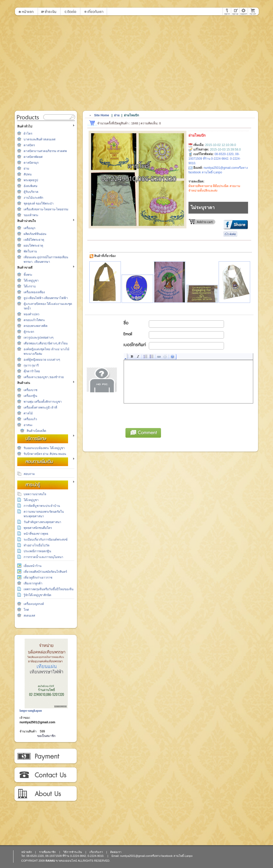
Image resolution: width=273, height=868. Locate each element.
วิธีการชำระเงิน (45, 756)
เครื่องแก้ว (30, 419)
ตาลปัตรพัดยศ (33, 157)
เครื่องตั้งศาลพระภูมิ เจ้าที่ (40, 408)
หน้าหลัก (27, 852)
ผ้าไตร (28, 134)
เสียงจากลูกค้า (33, 583)
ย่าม (26, 169)
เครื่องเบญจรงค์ (34, 604)
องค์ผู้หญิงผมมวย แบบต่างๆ (42, 360)
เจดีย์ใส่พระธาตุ (34, 240)
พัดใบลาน (30, 251)
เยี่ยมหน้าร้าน (33, 566)
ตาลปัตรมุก (31, 163)
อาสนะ (28, 425)
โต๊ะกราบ (30, 286)
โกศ (26, 610)
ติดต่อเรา (45, 775)
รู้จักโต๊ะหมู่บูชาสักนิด (37, 595)
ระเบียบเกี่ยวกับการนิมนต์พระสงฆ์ (46, 540)
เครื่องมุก (29, 228)
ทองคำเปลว (31, 314)
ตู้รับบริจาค (31, 192)
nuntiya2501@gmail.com (37, 722)
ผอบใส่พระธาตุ (33, 246)
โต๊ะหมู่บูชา (31, 281)
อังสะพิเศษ (30, 186)
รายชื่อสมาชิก (47, 852)
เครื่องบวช (30, 390)
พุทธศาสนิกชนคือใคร (38, 528)
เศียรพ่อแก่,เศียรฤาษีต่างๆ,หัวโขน (46, 343)
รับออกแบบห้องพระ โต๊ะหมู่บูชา (44, 448)
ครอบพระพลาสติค (36, 326)
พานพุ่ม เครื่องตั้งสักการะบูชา (43, 402)
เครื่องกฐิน (30, 396)
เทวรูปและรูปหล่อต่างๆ (38, 338)
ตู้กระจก (29, 332)
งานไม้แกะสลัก (33, 198)
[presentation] (163, 415)
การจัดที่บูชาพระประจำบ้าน (42, 506)
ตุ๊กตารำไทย (32, 371)
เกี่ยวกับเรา (45, 794)
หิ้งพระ (28, 275)
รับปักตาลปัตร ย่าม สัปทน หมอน (45, 454)
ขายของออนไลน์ (66, 861)
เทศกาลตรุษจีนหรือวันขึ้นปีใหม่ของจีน (49, 589)
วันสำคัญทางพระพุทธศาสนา (42, 522)
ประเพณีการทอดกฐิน (37, 551)
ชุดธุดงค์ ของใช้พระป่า (39, 204)
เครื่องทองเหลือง (34, 292)
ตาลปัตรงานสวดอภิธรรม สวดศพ (45, 151)
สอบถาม (29, 474)
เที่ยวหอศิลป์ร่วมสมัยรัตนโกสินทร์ (45, 572)
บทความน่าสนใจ (35, 494)
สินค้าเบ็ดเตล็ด (36, 431)
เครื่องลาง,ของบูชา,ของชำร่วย (44, 377)
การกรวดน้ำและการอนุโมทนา (43, 557)
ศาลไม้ (28, 413)
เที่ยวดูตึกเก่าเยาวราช (38, 578)
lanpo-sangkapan (31, 711)
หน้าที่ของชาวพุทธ (36, 534)
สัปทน (28, 174)
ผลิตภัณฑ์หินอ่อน (35, 234)
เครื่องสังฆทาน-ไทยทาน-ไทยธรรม (46, 209)
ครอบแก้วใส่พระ (34, 320)
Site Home (102, 115)
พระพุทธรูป (31, 180)
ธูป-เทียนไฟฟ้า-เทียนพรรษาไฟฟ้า (46, 298)
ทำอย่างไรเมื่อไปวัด (37, 545)
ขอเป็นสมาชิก (46, 736)
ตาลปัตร (29, 145)
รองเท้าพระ (31, 215)
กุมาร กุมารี (31, 365)
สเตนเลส (29, 616)
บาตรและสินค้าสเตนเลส (39, 139)
